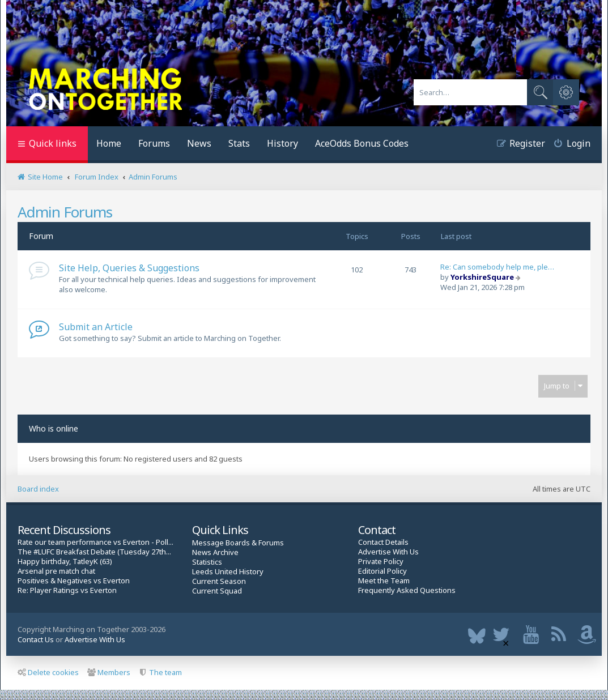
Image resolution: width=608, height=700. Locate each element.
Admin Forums (65, 212)
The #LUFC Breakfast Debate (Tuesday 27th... (94, 552)
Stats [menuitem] (239, 143)
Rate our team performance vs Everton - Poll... (95, 542)
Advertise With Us (388, 552)
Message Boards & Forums (238, 543)
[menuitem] (568, 145)
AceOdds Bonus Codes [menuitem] (362, 143)
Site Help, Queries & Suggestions (129, 268)
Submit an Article (96, 327)
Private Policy (381, 562)
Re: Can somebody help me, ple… (497, 267)
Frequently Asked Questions (407, 590)
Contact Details (383, 542)
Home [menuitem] (109, 143)
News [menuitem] (199, 143)
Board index (38, 489)
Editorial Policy (382, 571)
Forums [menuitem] (154, 143)
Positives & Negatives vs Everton (74, 581)
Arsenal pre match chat (56, 571)
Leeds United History (228, 572)
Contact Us (36, 639)
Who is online (54, 428)
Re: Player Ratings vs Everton (67, 590)
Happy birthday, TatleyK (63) (65, 562)
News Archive (215, 552)
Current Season (219, 581)
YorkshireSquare (482, 277)
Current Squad (217, 591)
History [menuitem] (282, 143)
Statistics (207, 562)
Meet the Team (384, 581)
